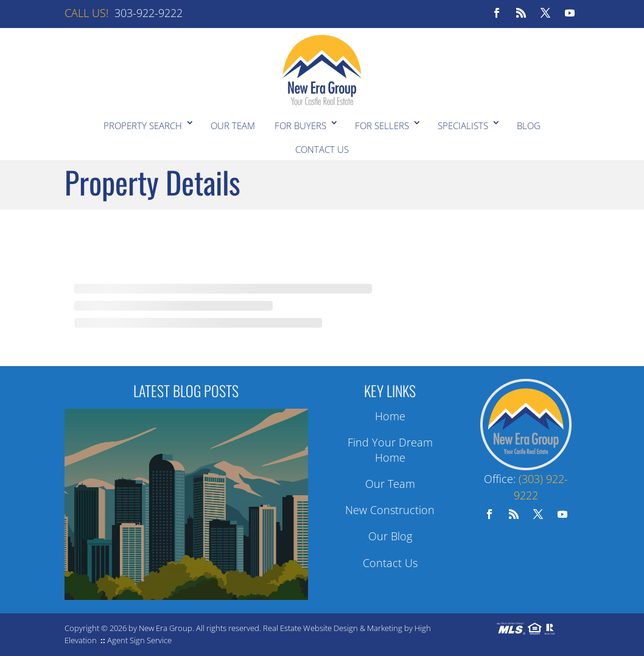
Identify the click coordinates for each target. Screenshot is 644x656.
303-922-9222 (149, 13)
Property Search (143, 125)
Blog (529, 125)
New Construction (390, 510)
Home (390, 416)
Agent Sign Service (139, 640)
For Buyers (300, 125)
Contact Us (322, 149)
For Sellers (382, 125)
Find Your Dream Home (390, 450)
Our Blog (390, 536)
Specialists (463, 125)
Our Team (233, 125)
